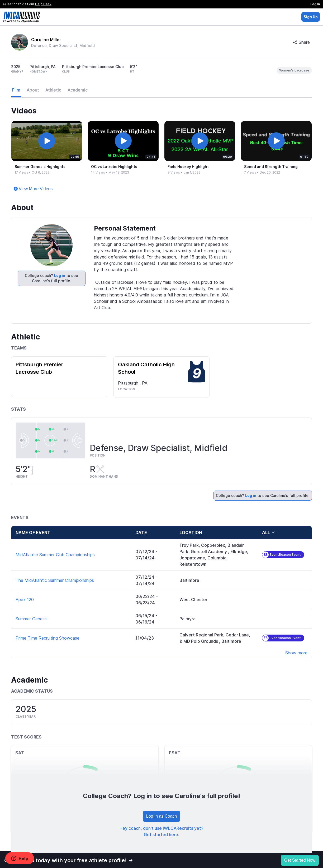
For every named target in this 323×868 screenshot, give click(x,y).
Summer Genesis (32, 619)
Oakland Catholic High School (146, 368)
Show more (296, 653)
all (269, 533)
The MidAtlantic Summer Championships (55, 580)
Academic (78, 90)
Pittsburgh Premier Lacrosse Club (39, 368)
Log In (315, 4)
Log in (60, 275)
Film (16, 90)
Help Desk (43, 4)
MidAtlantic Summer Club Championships (55, 555)
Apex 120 (25, 600)
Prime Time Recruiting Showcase (47, 638)
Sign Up (311, 17)
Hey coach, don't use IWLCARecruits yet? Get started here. (161, 831)
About (33, 90)
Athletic (53, 90)
